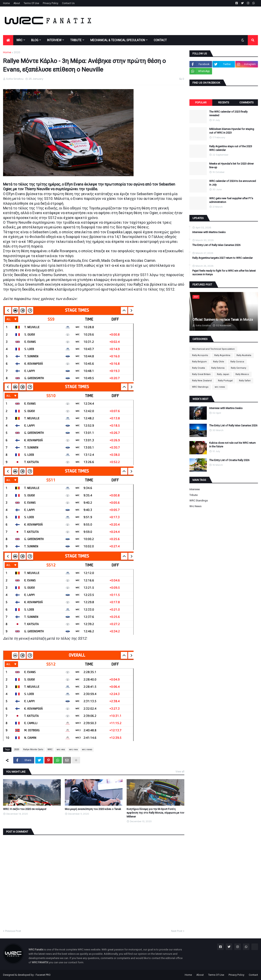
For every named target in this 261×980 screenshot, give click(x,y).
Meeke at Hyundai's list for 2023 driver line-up (231, 165)
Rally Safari (245, 381)
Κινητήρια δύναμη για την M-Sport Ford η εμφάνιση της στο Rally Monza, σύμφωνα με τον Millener (155, 813)
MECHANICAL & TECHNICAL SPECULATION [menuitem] (118, 40)
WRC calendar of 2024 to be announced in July (233, 183)
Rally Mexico (242, 374)
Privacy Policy (51, 3)
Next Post (177, 931)
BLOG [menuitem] (35, 40)
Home (6, 3)
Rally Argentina (222, 355)
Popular (201, 102)
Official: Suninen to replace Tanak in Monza (223, 320)
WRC (50, 749)
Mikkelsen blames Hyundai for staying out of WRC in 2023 (232, 131)
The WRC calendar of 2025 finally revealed (228, 113)
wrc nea (73, 749)
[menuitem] (8, 40)
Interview (195, 489)
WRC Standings (200, 387)
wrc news (87, 749)
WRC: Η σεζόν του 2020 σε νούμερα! (25, 809)
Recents (224, 102)
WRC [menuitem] (19, 40)
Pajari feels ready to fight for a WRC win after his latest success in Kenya (224, 273)
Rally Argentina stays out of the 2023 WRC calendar (231, 148)
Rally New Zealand (202, 381)
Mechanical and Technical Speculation (213, 349)
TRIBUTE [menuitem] (76, 40)
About (17, 3)
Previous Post (13, 931)
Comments (247, 102)
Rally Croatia (199, 368)
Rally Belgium (199, 362)
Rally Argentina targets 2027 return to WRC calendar (222, 258)
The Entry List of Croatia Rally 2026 (229, 460)
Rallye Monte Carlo (33, 749)
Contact (253, 975)
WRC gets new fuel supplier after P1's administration (231, 200)
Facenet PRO (43, 975)
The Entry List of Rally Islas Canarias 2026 (216, 245)
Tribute (194, 495)
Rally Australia (244, 355)
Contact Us (68, 3)
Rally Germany (238, 368)
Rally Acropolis (200, 355)
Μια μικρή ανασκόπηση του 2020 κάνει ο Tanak (93, 809)
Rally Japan (223, 374)
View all (180, 772)
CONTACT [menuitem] (160, 40)
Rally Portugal (225, 381)
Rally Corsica (237, 362)
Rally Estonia (218, 368)
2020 (17, 52)
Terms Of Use (31, 3)
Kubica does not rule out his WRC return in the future (232, 445)
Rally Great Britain (201, 374)
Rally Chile (219, 362)
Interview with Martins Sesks (209, 232)
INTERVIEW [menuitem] (54, 40)
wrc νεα (61, 749)
